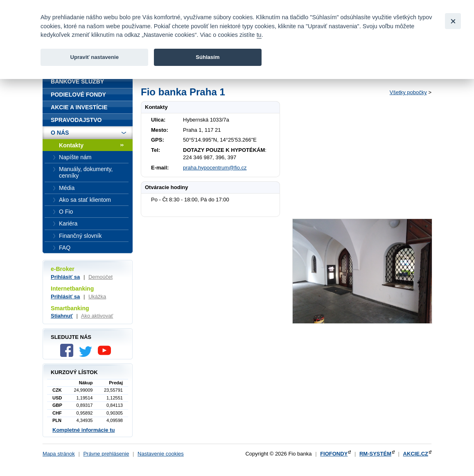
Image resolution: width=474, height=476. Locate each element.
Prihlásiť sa (65, 277)
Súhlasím (208, 57)
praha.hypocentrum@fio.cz (215, 168)
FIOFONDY (334, 454)
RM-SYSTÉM (375, 454)
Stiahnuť (62, 316)
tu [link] (259, 35)
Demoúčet (100, 277)
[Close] (453, 21)
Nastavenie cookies (161, 454)
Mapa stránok (59, 454)
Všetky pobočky (408, 92)
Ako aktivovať (97, 316)
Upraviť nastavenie (94, 57)
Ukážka (97, 297)
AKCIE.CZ (416, 454)
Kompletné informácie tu (84, 430)
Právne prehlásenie (106, 454)
